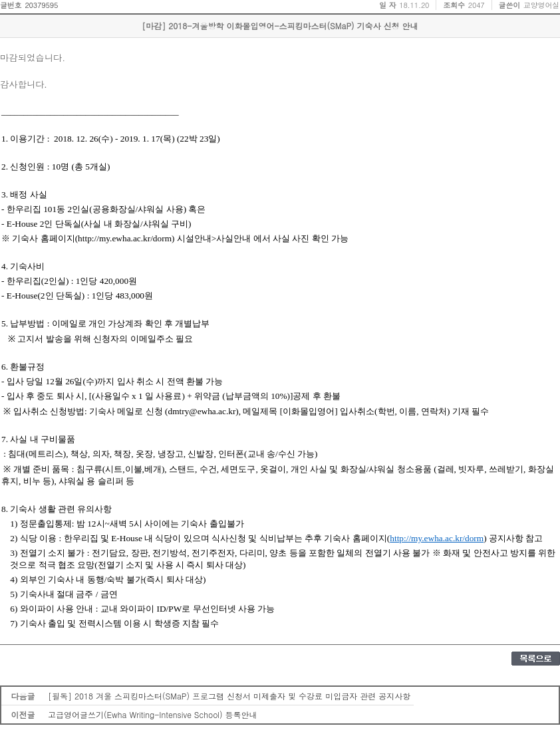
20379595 (41, 5)
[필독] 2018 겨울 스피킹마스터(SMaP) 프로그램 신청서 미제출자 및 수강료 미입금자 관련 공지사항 (229, 696)
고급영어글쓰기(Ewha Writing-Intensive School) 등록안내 (153, 714)
